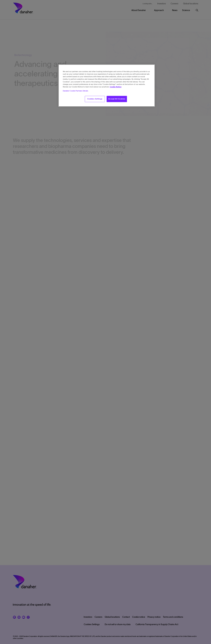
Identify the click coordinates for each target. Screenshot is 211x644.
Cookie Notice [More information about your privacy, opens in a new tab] (116, 87)
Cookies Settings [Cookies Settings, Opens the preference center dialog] (95, 99)
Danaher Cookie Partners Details (76, 91)
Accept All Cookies (117, 99)
